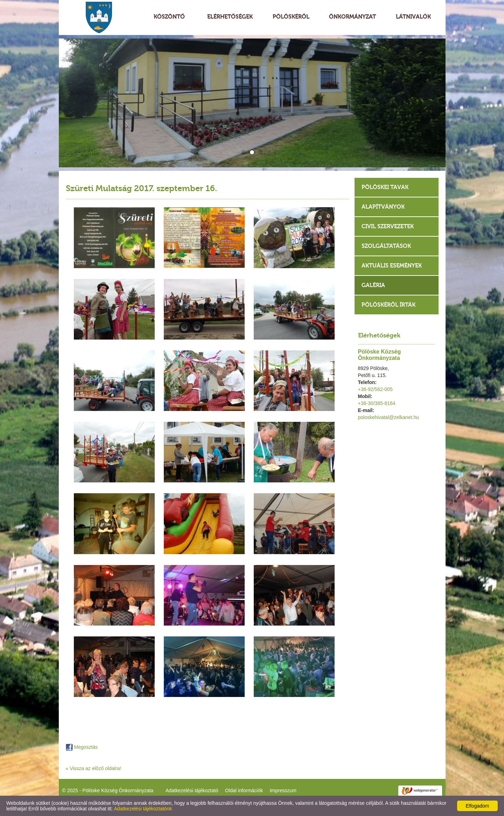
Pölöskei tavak (385, 187)
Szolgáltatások (386, 246)
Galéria (373, 285)
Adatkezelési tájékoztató (192, 790)
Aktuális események (392, 266)
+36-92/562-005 (375, 389)
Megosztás (82, 747)
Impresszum (283, 790)
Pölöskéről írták (388, 305)
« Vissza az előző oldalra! (94, 768)
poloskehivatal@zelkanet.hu (389, 417)
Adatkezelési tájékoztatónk (143, 809)
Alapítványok (383, 207)
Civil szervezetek (388, 226)
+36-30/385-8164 (377, 403)
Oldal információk (244, 790)
